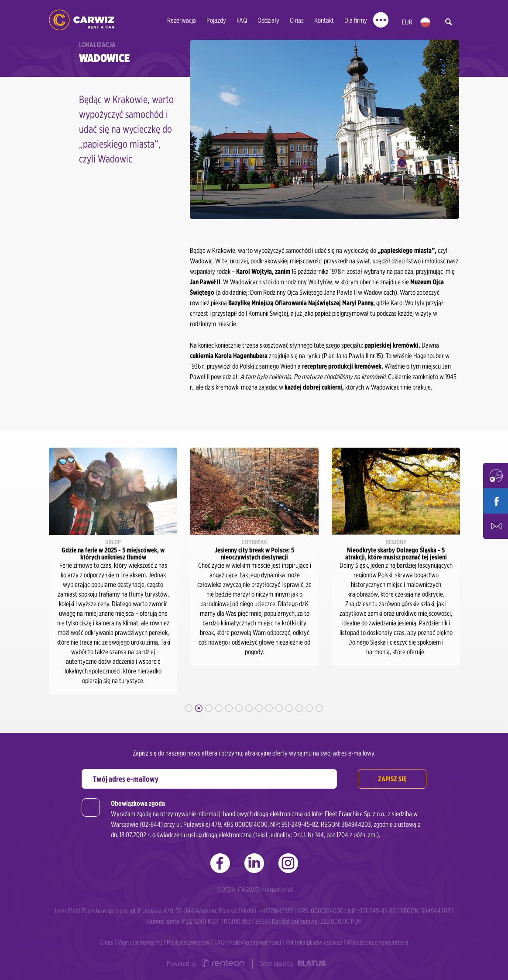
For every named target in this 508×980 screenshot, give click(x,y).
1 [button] (189, 708)
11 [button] (289, 708)
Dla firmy (356, 20)
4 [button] (219, 708)
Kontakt (324, 20)
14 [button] (319, 708)
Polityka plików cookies (314, 942)
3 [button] (209, 708)
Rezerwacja (182, 20)
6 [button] (239, 708)
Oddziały (268, 20)
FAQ (242, 20)
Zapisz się (392, 779)
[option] (113, 571)
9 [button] (269, 708)
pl (425, 22)
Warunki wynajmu (140, 942)
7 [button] (249, 708)
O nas (297, 20)
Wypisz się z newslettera (378, 942)
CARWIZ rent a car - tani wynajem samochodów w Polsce (82, 20)
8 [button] (259, 708)
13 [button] (309, 708)
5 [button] (229, 708)
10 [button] (279, 708)
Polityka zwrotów (188, 942)
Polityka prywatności (255, 942)
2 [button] (199, 708)
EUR (407, 22)
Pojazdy (216, 20)
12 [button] (299, 708)
